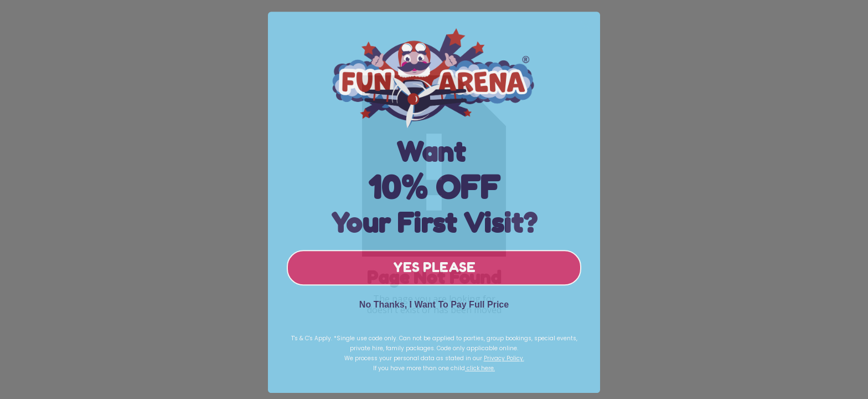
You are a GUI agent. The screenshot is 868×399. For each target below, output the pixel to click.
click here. (480, 374)
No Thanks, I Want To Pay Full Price (434, 311)
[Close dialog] (586, 31)
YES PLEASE (434, 273)
